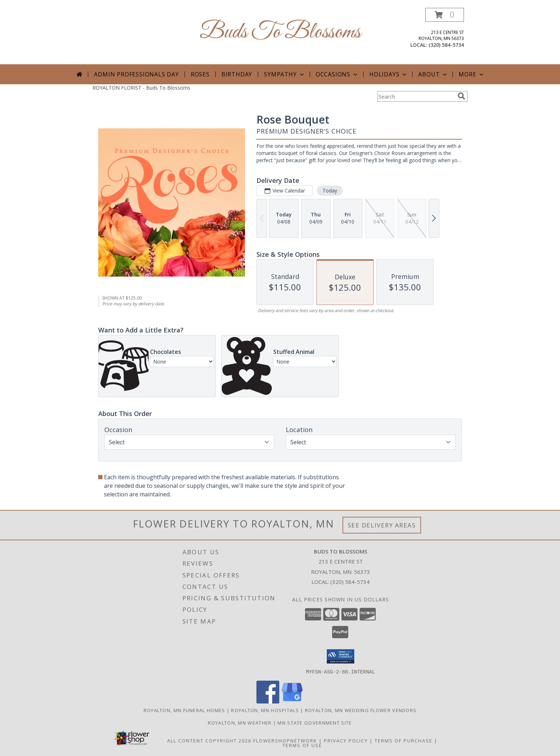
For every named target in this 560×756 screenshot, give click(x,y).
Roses (200, 74)
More (472, 74)
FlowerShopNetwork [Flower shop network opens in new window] (285, 740)
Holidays (389, 74)
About (433, 74)
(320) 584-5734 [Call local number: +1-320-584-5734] (446, 45)
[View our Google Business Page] (292, 701)
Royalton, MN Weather (240, 722)
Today (330, 191)
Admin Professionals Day (136, 74)
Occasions (337, 74)
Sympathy (284, 74)
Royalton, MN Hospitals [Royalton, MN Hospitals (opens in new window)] (265, 710)
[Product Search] (416, 96)
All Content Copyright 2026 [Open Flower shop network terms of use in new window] (209, 740)
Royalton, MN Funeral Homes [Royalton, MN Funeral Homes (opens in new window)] (184, 710)
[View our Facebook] (268, 701)
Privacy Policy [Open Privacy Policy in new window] (346, 740)
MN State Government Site (315, 722)
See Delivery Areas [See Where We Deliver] (382, 525)
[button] (445, 15)
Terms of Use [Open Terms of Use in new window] (302, 745)
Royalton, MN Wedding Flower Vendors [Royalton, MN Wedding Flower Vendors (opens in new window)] (361, 710)
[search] (461, 96)
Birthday (237, 74)
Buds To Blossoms (280, 32)
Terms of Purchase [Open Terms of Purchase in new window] (404, 740)
